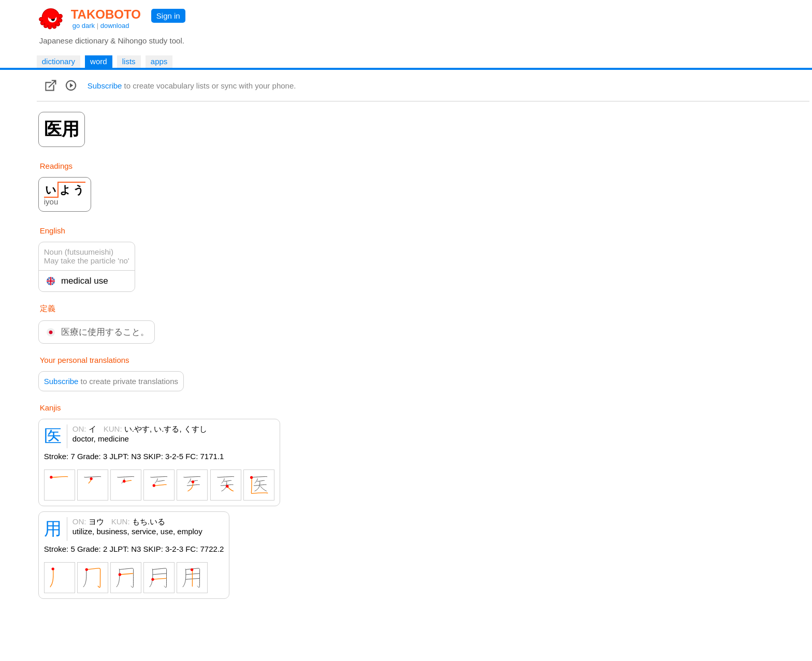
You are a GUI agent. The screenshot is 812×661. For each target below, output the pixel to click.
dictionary (59, 61)
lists (129, 61)
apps (159, 61)
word (99, 61)
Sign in (168, 16)
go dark (84, 26)
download (115, 26)
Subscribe (105, 86)
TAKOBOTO (106, 14)
